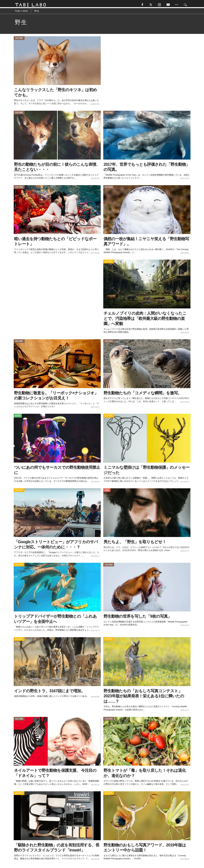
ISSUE (18, 417)
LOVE (107, 492)
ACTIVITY (109, 263)
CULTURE (19, 40)
